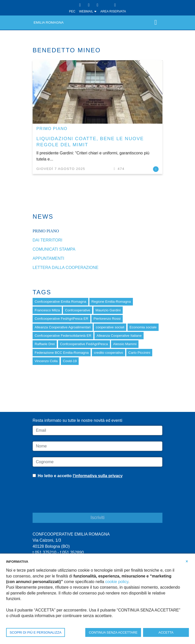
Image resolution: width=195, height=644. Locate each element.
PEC (72, 11)
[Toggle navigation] (156, 22)
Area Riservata (113, 11)
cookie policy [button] (117, 582)
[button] (187, 561)
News (43, 216)
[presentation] (71, 500)
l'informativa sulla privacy (98, 476)
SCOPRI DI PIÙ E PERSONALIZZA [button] (36, 632)
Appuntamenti (48, 258)
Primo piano (52, 129)
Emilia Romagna (49, 22)
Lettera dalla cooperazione (66, 268)
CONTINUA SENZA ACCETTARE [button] (113, 632)
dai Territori (47, 240)
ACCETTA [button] (166, 632)
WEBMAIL (88, 11)
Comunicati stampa (54, 249)
